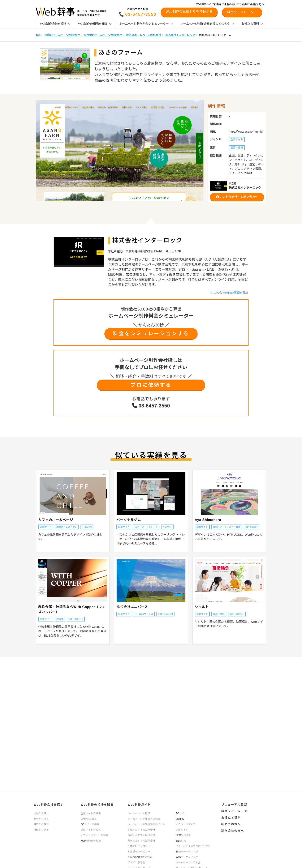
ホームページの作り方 (188, 863)
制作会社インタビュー (140, 846)
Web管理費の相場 (91, 841)
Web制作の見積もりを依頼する (189, 12)
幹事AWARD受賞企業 (140, 857)
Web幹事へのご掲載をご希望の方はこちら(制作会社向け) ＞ (230, 4)
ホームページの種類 (139, 813)
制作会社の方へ (233, 831)
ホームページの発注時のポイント (146, 824)
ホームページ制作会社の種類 (144, 819)
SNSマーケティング (187, 852)
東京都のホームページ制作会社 (103, 35)
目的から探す (41, 824)
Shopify (180, 819)
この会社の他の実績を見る (230, 293)
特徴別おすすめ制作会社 (141, 835)
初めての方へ (231, 824)
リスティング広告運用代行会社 (193, 846)
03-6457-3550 (141, 14)
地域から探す (41, 813)
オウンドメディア (186, 824)
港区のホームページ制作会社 (143, 35)
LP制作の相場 (88, 819)
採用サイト (182, 830)
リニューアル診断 (234, 805)
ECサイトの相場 (90, 824)
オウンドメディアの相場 (94, 835)
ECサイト (181, 813)
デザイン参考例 (136, 863)
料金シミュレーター (236, 811)
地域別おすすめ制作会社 (141, 830)
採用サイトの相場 (91, 830)
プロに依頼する (151, 385)
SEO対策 (181, 841)
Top (38, 35)
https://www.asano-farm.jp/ (246, 132)
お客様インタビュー (139, 852)
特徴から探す (41, 830)
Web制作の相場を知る (95, 24)
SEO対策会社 (183, 835)
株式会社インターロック (180, 35)
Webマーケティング (187, 857)
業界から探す (41, 819)
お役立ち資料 (252, 24)
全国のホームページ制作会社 (62, 35)
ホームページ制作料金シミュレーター (146, 24)
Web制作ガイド (139, 805)
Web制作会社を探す (55, 24)
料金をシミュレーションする (151, 333)
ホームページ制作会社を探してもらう (207, 24)
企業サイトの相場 (91, 813)
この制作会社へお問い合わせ (237, 197)
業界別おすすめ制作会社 (141, 841)
